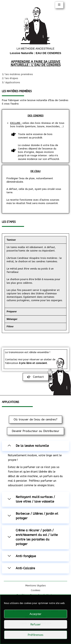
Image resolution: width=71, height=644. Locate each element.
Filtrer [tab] (10, 326)
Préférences (35, 635)
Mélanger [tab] (12, 319)
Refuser (35, 624)
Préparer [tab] (12, 311)
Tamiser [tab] (11, 240)
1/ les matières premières (17, 74)
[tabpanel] (35, 276)
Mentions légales (36, 585)
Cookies (36, 590)
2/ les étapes (10, 78)
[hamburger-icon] (59, 5)
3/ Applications (11, 82)
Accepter (35, 614)
